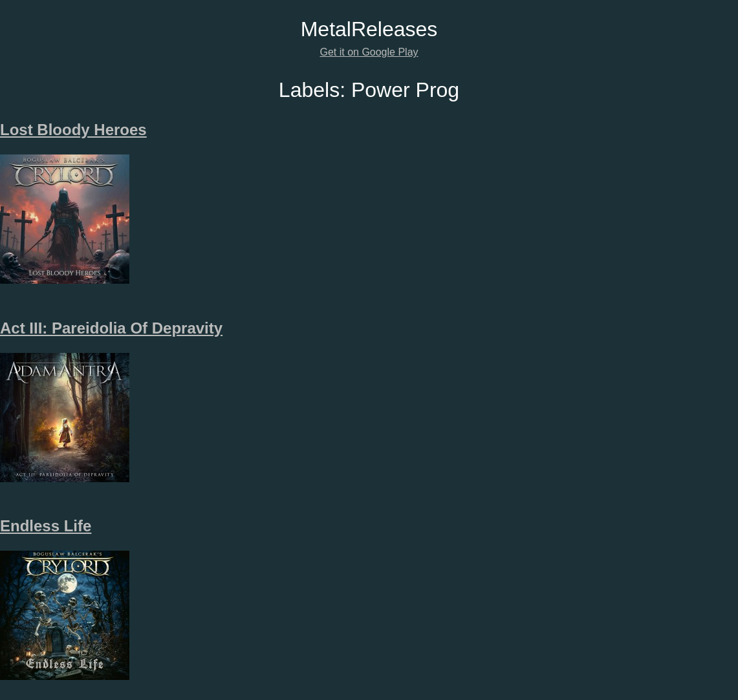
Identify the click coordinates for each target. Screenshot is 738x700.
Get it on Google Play (369, 52)
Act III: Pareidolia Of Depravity (111, 328)
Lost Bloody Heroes (73, 130)
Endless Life (46, 526)
